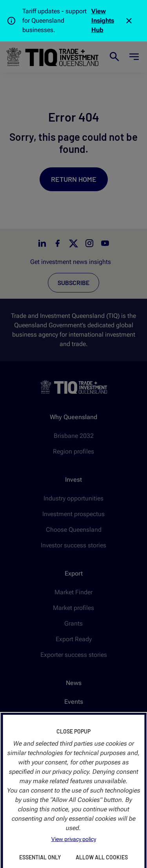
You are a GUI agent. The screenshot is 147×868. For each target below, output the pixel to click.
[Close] (129, 21)
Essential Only (40, 857)
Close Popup (73, 731)
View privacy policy (74, 839)
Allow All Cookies (102, 857)
